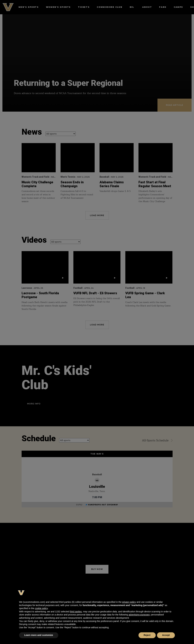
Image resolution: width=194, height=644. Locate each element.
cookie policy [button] (41, 608)
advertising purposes (139, 615)
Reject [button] (147, 635)
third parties (76, 612)
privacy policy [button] (129, 602)
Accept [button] (166, 635)
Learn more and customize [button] (39, 635)
